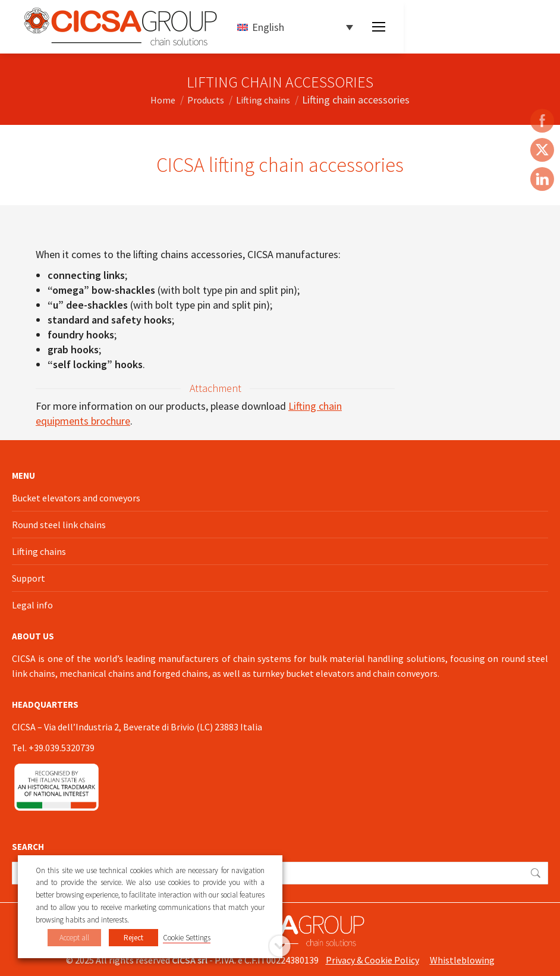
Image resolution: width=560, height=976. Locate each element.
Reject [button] (133, 938)
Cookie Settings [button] (187, 938)
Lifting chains (39, 551)
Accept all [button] (74, 938)
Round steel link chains (59, 525)
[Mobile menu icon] (379, 27)
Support (29, 578)
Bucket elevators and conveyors (76, 498)
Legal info (32, 605)
